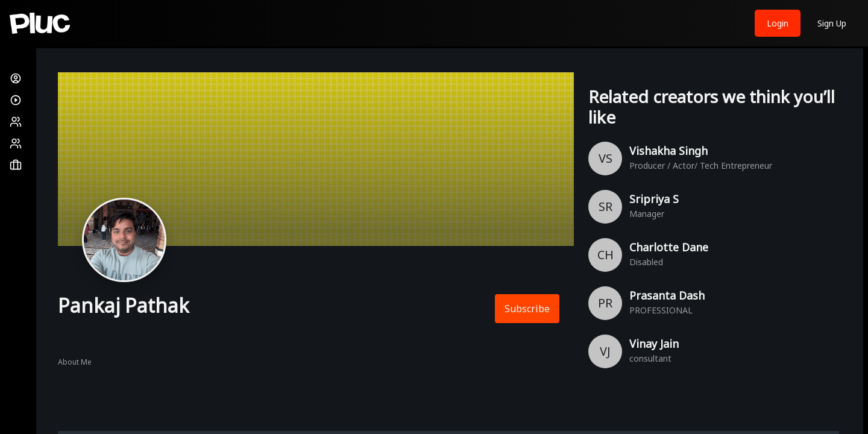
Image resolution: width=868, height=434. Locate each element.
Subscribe (527, 309)
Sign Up (832, 23)
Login (778, 23)
